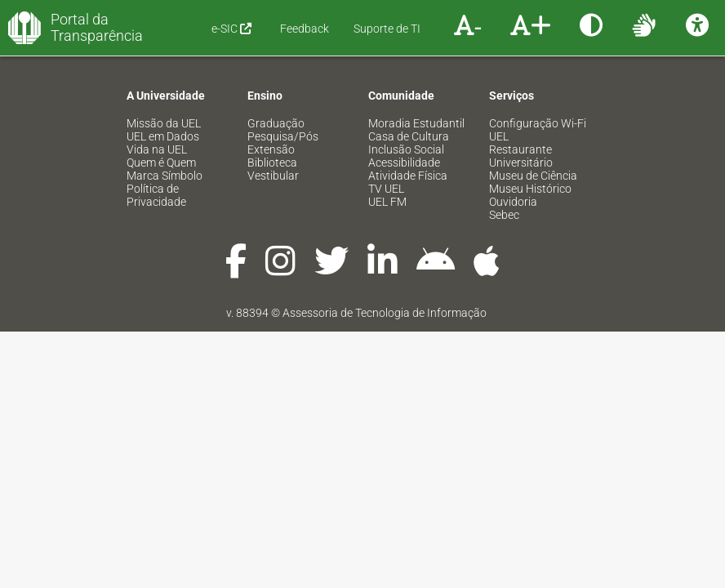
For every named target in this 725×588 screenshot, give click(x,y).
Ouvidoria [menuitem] (513, 202)
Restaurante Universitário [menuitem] (521, 156)
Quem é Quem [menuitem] (161, 163)
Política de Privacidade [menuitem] (156, 195)
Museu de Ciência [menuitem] (533, 176)
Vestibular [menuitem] (273, 176)
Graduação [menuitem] (276, 123)
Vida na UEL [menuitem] (157, 149)
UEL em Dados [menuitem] (163, 136)
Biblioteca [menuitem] (272, 163)
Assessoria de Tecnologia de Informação (385, 313)
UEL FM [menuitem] (387, 202)
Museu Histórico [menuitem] (530, 189)
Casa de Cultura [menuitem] (409, 136)
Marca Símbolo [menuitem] (165, 176)
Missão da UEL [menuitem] (164, 123)
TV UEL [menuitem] (386, 189)
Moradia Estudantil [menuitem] (416, 123)
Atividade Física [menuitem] (408, 176)
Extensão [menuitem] (271, 149)
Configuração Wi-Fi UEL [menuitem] (538, 130)
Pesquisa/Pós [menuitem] (283, 136)
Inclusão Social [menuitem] (406, 149)
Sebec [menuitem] (504, 215)
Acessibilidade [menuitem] (404, 163)
